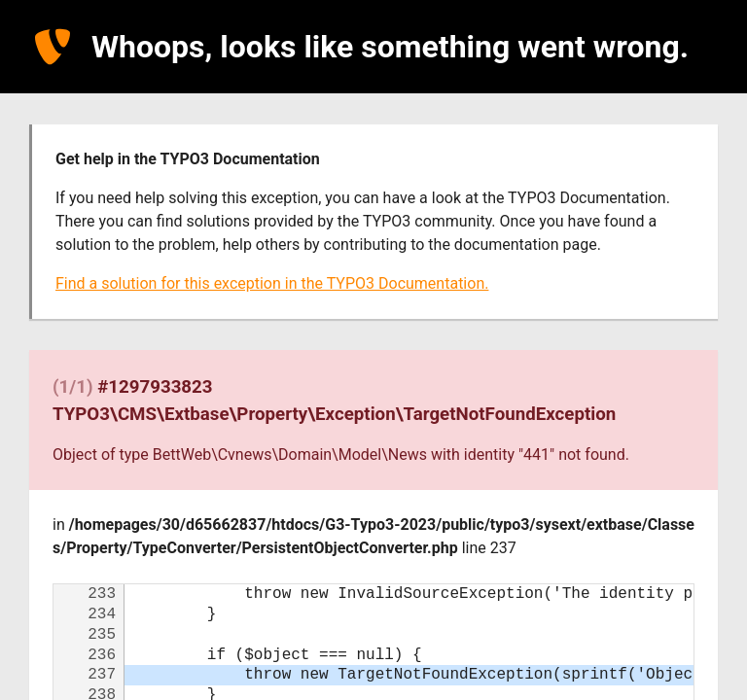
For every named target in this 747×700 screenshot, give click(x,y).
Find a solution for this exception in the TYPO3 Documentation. (272, 283)
